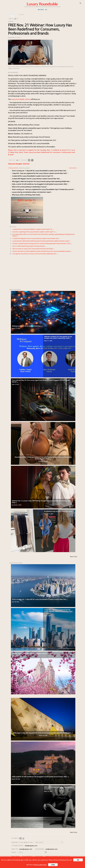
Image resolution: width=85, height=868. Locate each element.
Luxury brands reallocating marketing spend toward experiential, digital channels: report (42, 241)
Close (53, 865)
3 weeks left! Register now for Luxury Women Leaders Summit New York (37, 179)
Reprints (25, 160)
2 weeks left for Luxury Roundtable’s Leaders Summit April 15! (33, 176)
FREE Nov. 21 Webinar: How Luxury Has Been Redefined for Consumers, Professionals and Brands (40, 30)
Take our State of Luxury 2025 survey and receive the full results (34, 249)
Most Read (41, 9)
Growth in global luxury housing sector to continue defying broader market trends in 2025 (42, 244)
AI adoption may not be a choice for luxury (59, 511)
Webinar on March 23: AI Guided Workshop (27, 326)
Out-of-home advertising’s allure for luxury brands (29, 246)
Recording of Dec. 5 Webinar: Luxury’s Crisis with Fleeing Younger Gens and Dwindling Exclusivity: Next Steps (43, 458)
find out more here (40, 865)
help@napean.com (31, 846)
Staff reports (14, 73)
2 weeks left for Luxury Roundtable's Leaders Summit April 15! (33, 229)
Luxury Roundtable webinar (21, 99)
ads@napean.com (52, 849)
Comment (21, 15)
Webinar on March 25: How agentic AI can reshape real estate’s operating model (58, 338)
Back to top (74, 557)
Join (46, 9)
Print (17, 19)
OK (78, 860)
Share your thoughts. (19, 164)
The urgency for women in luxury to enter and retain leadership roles (35, 254)
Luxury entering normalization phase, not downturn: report (32, 192)
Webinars (11, 22)
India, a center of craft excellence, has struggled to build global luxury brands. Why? (41, 184)
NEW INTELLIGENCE (24, 168)
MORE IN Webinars (15, 290)
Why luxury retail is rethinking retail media (27, 195)
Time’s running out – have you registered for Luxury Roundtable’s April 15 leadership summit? (44, 190)
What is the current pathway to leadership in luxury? (30, 187)
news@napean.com (26, 849)
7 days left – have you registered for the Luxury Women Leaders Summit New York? (40, 173)
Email (12, 19)
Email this (13, 160)
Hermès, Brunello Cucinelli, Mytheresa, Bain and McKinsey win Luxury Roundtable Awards (42, 251)
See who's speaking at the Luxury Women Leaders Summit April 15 (35, 232)
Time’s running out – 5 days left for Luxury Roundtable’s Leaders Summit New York (40, 171)
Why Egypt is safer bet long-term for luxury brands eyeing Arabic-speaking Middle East (42, 182)
